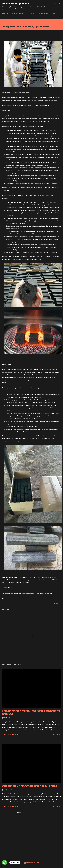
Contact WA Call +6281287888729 (13, 14)
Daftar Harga (43, 14)
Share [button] (56, 604)
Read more (57, 734)
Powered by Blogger (31, 863)
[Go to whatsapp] (5, 862)
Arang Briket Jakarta (16, 3)
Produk (31, 14)
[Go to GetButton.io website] (5, 866)
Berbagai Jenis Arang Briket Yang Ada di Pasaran (30, 786)
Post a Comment (14, 734)
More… (55, 14)
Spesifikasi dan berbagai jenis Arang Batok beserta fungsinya (31, 712)
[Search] (55, 3)
